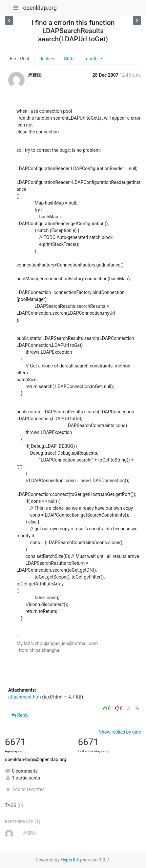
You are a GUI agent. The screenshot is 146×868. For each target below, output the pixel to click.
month (92, 59)
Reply (20, 715)
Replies (47, 59)
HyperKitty (71, 860)
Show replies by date (120, 732)
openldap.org (40, 8)
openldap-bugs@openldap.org (36, 759)
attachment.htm (25, 697)
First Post (20, 59)
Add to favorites (25, 789)
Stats (69, 59)
